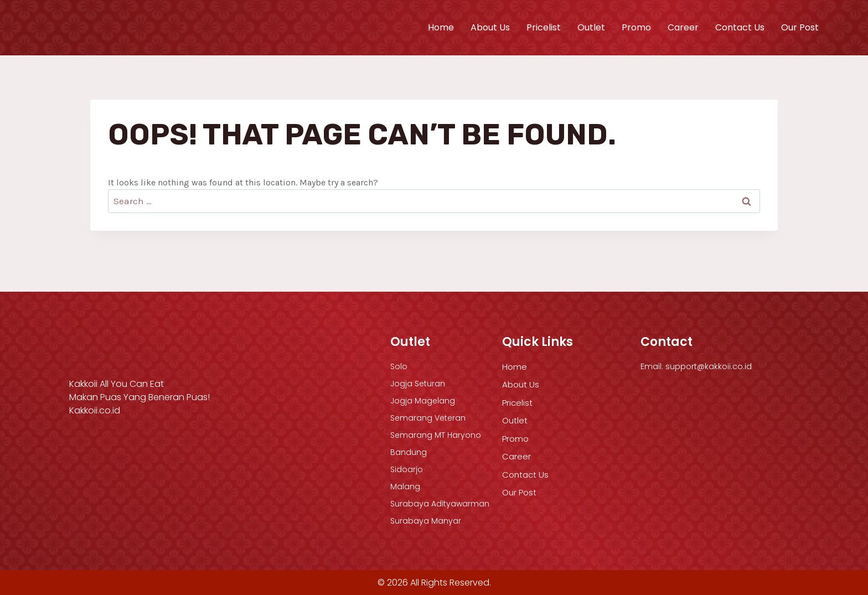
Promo (636, 27)
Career (683, 27)
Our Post (800, 27)
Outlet (591, 27)
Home (441, 27)
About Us (490, 27)
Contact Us (740, 27)
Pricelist (544, 27)
